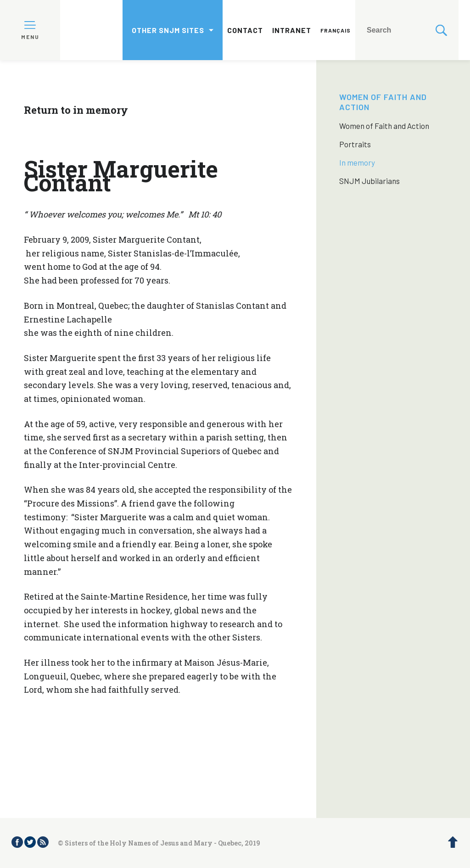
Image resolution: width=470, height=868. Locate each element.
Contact (245, 30)
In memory (357, 162)
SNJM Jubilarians (369, 181)
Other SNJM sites (168, 30)
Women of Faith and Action (384, 126)
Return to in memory (76, 110)
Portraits (355, 144)
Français (336, 30)
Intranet (292, 30)
